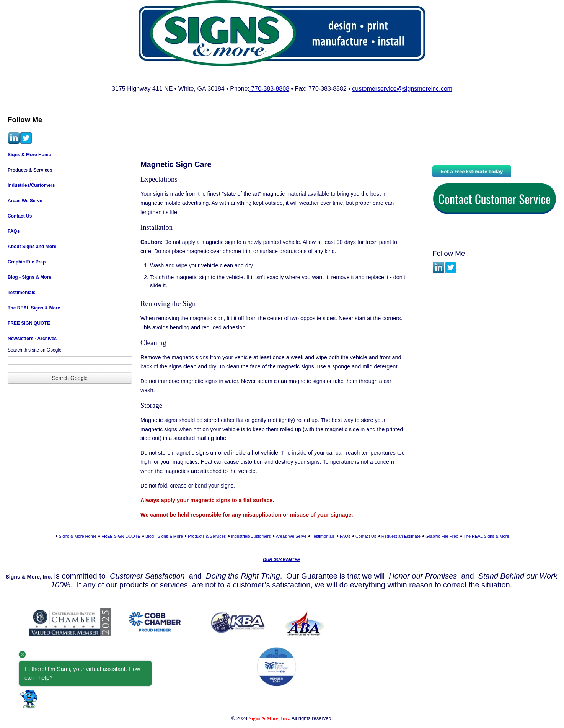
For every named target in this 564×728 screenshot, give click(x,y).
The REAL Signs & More (486, 536)
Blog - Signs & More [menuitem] (29, 277)
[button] (29, 699)
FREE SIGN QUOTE (121, 536)
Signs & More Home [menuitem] (29, 155)
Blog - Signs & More (164, 536)
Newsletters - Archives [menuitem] (32, 339)
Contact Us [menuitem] (20, 216)
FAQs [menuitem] (14, 231)
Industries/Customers (251, 536)
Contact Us (366, 536)
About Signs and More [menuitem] (32, 247)
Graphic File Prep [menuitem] (27, 262)
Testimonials (323, 536)
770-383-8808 (269, 89)
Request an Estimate (401, 536)
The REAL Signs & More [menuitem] (34, 308)
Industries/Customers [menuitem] (31, 185)
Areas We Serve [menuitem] (25, 201)
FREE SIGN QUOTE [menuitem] (29, 323)
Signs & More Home (78, 536)
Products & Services (207, 536)
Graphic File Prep (442, 536)
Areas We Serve (291, 536)
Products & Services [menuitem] (30, 170)
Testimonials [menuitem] (21, 293)
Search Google (70, 378)
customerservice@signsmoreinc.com (402, 89)
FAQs (345, 536)
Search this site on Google (35, 350)
